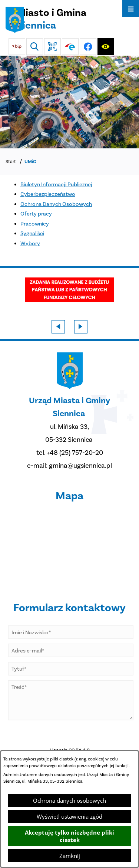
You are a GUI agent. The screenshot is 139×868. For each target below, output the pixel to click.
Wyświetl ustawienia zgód (69, 816)
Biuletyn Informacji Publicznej (56, 184)
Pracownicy (35, 224)
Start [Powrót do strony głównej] (11, 162)
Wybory (30, 243)
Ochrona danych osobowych (69, 800)
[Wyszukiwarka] (35, 47)
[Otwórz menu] (131, 8)
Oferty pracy (36, 214)
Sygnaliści (32, 233)
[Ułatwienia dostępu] (106, 47)
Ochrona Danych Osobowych (56, 204)
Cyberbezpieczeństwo (48, 194)
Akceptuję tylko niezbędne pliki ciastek (69, 836)
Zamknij (70, 856)
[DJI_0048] (69, 102)
